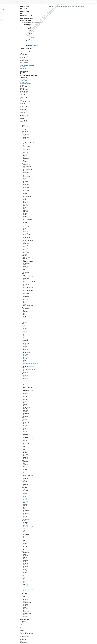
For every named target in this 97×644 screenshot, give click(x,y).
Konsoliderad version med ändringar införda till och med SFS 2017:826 (46, 537)
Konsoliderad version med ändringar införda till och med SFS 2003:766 (46, 340)
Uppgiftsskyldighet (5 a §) (7, 14)
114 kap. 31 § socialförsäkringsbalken (36, 281)
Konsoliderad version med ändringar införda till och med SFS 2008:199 (46, 394)
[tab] (82, 155)
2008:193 (48, 62)
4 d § (28, 201)
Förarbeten (22, 2)
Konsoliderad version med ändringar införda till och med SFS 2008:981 (46, 410)
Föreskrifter (30, 2)
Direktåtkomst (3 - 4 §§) (6, 9)
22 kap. (77, 580)
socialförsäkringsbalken (52, 24)
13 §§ (48, 118)
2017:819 (33, 105)
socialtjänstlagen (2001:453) (37, 115)
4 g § (28, 220)
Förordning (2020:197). (37, 218)
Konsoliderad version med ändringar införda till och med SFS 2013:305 (46, 504)
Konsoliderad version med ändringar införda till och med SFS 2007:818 (46, 371)
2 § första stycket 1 (53, 248)
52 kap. (43, 118)
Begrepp (42, 2)
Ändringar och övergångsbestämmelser (10, 21)
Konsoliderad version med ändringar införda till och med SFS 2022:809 (46, 637)
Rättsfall (16, 2)
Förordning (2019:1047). (52, 153)
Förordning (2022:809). (39, 199)
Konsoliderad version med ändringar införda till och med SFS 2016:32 (46, 526)
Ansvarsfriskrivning (55, 643)
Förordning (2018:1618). (54, 182)
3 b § (28, 155)
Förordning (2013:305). (45, 206)
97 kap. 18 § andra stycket (42, 89)
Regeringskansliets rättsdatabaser (44, 20)
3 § (28, 138)
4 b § (28, 184)
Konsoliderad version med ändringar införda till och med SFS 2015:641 (46, 515)
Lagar (10, 2)
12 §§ (48, 34)
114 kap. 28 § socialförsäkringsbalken (53, 256)
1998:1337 (39, 399)
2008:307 (43, 132)
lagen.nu (4, 2)
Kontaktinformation (64, 643)
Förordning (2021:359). (39, 225)
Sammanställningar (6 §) (6, 16)
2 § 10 (34, 143)
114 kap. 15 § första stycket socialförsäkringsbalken (54, 31)
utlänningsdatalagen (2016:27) (38, 129)
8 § (28, 289)
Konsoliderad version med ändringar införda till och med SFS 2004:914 (46, 349)
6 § (28, 256)
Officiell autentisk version (35, 554)
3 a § (28, 145)
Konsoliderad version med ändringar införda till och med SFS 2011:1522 (47, 493)
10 (46, 118)
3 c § (39, 562)
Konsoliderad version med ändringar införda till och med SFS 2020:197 (46, 604)
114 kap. (45, 24)
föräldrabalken (59, 117)
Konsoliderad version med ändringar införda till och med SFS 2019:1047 (47, 593)
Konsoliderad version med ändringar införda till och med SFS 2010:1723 (47, 462)
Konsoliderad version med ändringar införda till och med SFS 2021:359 (46, 626)
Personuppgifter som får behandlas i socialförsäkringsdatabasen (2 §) (9, 7)
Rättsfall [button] (70, 155)
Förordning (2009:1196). (33, 251)
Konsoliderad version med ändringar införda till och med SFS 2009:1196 (47, 442)
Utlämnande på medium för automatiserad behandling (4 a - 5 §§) (10, 12)
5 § (28, 227)
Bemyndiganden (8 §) (6, 19)
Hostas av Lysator (74, 643)
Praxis (36, 2)
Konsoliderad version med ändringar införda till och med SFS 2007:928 (46, 382)
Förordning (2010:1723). (48, 273)
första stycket (41, 326)
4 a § (28, 175)
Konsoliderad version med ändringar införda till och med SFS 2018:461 (46, 556)
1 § (28, 23)
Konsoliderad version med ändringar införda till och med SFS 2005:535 (46, 360)
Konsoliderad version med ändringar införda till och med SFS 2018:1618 (47, 574)
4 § (28, 166)
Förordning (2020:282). (60, 191)
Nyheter (48, 2)
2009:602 (36, 250)
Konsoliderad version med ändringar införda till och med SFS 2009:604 (46, 431)
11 (44, 34)
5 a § (28, 245)
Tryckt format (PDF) (34, 338)
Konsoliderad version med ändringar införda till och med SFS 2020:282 (46, 615)
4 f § (28, 215)
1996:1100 (80, 543)
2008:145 (60, 58)
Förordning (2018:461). (32, 284)
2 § (28, 31)
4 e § (28, 208)
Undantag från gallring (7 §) (7, 17)
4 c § (28, 193)
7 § (28, 278)
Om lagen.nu (46, 643)
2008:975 (39, 160)
